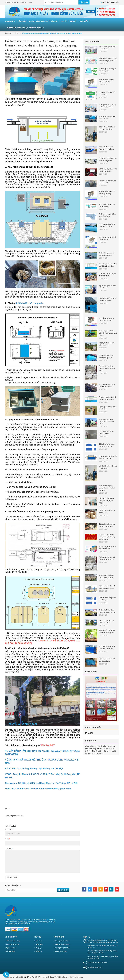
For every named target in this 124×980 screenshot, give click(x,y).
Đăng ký (38, 948)
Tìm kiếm (39, 941)
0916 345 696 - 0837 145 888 (97, 963)
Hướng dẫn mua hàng (62, 941)
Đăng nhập (39, 944)
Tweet (7, 809)
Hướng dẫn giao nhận (62, 948)
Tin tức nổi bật (92, 42)
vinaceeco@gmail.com (95, 967)
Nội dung (9, 848)
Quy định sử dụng (61, 951)
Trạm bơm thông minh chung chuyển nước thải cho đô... (107, 488)
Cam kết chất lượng (13, 944)
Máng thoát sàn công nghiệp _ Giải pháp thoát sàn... (107, 368)
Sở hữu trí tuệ (11, 951)
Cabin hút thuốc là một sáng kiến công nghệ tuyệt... (107, 501)
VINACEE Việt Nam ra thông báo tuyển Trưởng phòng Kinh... (107, 537)
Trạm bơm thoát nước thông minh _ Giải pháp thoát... (107, 421)
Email (7, 839)
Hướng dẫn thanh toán (63, 944)
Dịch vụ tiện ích (11, 948)
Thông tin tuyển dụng (13, 941)
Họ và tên (9, 829)
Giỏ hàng (39, 951)
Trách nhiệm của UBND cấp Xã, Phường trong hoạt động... (108, 333)
